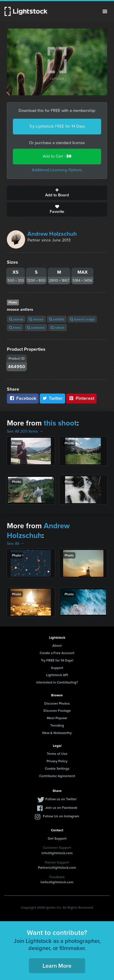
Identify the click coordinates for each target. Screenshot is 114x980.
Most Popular (57, 718)
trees (15, 327)
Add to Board (57, 193)
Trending (57, 725)
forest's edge (82, 319)
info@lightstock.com (57, 853)
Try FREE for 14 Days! (57, 660)
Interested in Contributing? (57, 682)
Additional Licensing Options (57, 170)
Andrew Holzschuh (52, 234)
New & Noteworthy (57, 733)
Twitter (53, 398)
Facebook (23, 398)
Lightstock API (57, 675)
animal (16, 319)
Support (57, 668)
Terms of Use (57, 754)
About (57, 645)
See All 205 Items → (25, 431)
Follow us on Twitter (61, 799)
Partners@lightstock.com (57, 867)
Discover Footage (57, 710)
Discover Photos (57, 703)
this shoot (60, 423)
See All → (16, 544)
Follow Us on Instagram (61, 816)
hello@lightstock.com (57, 882)
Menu (105, 11)
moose (36, 319)
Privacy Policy (57, 761)
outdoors (36, 327)
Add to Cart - (57, 156)
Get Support (57, 838)
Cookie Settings (57, 768)
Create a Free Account (57, 653)
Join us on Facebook (61, 807)
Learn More (57, 966)
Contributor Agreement (57, 776)
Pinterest (81, 398)
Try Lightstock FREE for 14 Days (57, 126)
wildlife (57, 319)
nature (58, 327)
